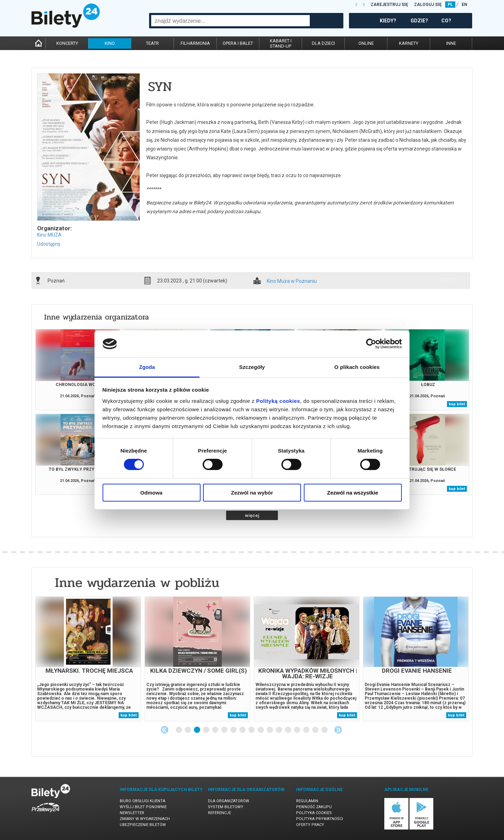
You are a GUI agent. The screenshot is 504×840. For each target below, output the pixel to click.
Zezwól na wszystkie (353, 493)
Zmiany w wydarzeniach (145, 819)
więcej (252, 515)
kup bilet (457, 404)
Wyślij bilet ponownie (143, 807)
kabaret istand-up (281, 43)
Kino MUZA (49, 235)
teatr (152, 43)
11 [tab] (270, 730)
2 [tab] (188, 730)
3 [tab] (197, 730)
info (449, 280)
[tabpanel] (88, 659)
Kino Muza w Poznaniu (292, 281)
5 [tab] (216, 730)
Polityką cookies (278, 401)
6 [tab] (225, 730)
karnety (409, 43)
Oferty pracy (310, 825)
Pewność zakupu (314, 807)
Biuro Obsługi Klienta (142, 801)
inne (451, 43)
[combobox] (230, 21)
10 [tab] (261, 730)
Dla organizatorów (229, 801)
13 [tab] (288, 730)
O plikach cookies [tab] (357, 367)
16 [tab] (316, 730)
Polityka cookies (314, 813)
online (366, 43)
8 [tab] (243, 730)
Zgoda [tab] (147, 367)
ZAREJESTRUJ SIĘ (389, 5)
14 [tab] (297, 730)
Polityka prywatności (320, 819)
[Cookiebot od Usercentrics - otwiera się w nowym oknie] (371, 344)
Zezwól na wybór (252, 493)
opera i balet (238, 43)
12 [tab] (279, 730)
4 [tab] (206, 730)
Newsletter (132, 813)
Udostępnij (49, 244)
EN (464, 5)
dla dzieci (323, 43)
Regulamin (307, 801)
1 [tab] (179, 730)
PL (450, 5)
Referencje (219, 813)
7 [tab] (234, 730)
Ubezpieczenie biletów (143, 825)
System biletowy (226, 807)
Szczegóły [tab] (252, 367)
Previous (164, 730)
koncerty (67, 43)
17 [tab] (325, 730)
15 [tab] (307, 730)
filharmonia (195, 43)
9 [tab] (252, 730)
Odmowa (151, 493)
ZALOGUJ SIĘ (428, 5)
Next (338, 730)
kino (110, 43)
